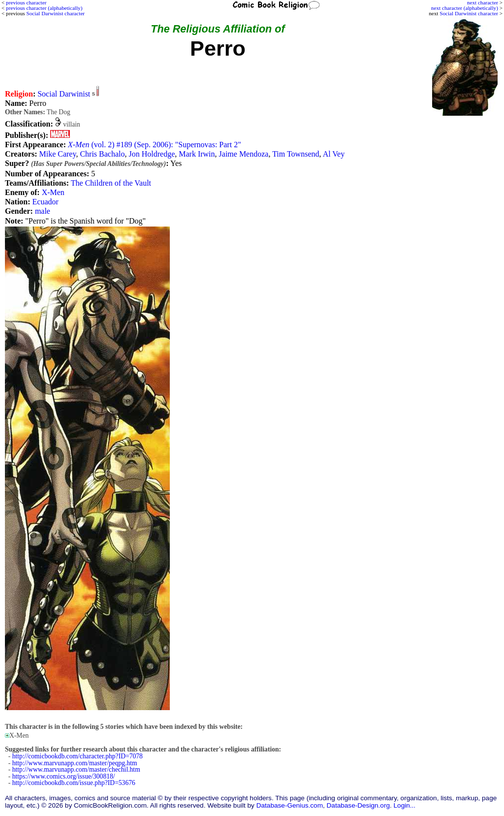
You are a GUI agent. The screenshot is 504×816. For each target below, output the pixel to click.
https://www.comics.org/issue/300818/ (64, 776)
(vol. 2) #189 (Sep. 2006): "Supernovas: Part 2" (155, 145)
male (43, 211)
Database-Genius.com (290, 805)
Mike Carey (57, 154)
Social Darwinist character (469, 13)
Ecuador (46, 202)
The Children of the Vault (111, 183)
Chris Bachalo (102, 154)
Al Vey (334, 154)
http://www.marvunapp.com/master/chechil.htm (76, 769)
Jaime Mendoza (244, 154)
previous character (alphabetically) (44, 8)
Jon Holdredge (152, 154)
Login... (405, 805)
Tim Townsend (296, 154)
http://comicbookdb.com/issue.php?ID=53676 (74, 783)
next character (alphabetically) (465, 8)
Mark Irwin (197, 154)
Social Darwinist (64, 94)
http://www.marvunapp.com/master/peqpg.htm (75, 763)
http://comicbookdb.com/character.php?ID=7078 (78, 756)
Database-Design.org (358, 805)
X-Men (53, 192)
